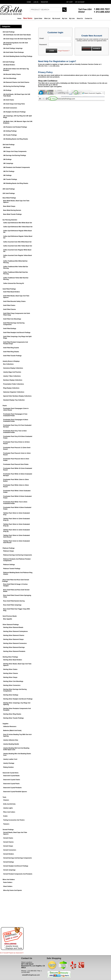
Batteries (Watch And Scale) (12, 730)
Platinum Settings (9, 565)
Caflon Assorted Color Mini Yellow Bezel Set (18, 246)
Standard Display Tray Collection (14, 400)
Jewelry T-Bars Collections (12, 376)
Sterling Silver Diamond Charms (14, 635)
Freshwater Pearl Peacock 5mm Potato (16, 464)
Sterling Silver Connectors (12, 685)
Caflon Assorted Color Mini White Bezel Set (17, 242)
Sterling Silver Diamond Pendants (14, 651)
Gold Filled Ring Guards (11, 348)
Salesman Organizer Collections (14, 392)
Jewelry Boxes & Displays (11, 361)
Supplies (5, 724)
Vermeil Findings (8, 830)
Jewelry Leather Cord (10, 759)
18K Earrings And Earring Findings (15, 155)
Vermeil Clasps (8, 846)
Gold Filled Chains (9, 305)
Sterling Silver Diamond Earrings (14, 647)
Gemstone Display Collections (13, 368)
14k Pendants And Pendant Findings (15, 127)
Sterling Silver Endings (11, 695)
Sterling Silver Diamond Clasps (13, 639)
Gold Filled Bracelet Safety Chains (14, 301)
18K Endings (7, 159)
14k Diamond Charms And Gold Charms (16, 82)
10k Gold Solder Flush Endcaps (14, 52)
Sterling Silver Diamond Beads (13, 627)
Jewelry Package (9, 763)
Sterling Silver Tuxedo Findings (13, 718)
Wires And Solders (9, 880)
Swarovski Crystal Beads (11, 776)
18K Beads (7, 147)
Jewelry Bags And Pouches (12, 372)
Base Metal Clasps (9, 206)
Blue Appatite (8, 619)
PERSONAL (87, 49)
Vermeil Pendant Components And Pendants (18, 874)
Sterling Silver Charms (11, 673)
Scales (5, 816)
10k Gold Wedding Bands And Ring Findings (18, 56)
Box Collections (8, 364)
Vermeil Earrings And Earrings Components (18, 858)
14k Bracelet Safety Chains (12, 74)
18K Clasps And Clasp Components (15, 151)
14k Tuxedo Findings (10, 135)
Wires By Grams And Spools (12, 890)
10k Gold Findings (9, 32)
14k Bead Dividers (9, 65)
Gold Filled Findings (9, 289)
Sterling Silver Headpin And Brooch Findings (18, 699)
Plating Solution (8, 767)
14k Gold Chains (9, 100)
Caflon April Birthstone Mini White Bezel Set (18, 223)
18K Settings (7, 175)
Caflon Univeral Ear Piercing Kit (14, 283)
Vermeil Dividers (9, 854)
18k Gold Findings (9, 145)
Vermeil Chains (8, 838)
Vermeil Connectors (10, 850)
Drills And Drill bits (9, 804)
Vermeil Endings (9, 862)
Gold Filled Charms (9, 309)
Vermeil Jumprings (9, 870)
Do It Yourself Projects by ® (12, 953)
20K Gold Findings (9, 189)
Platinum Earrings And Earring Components (18, 555)
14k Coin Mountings (10, 78)
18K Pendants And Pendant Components (17, 167)
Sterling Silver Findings (10, 657)
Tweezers (6, 824)
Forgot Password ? (64, 51)
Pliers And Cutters (9, 812)
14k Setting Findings (10, 131)
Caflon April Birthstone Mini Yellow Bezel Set (18, 227)
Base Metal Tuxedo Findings (12, 214)
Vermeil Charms (8, 842)
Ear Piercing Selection (10, 220)
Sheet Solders (8, 886)
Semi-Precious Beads (10, 616)
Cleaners (6, 800)
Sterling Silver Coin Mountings (13, 681)
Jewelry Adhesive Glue (11, 740)
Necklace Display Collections (13, 380)
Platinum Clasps (9, 551)
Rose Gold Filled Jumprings (12, 605)
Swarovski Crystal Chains (12, 780)
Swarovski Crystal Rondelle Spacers (15, 792)
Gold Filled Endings (10, 329)
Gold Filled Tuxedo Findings (12, 356)
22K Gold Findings (9, 193)
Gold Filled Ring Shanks (11, 352)
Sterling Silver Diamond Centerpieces (15, 631)
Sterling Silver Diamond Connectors (15, 643)
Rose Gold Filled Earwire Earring (14, 601)
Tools (4, 797)
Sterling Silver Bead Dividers (13, 660)
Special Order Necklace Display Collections (17, 396)
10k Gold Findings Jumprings (13, 48)
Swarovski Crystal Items (11, 773)
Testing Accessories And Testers (14, 820)
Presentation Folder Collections (14, 384)
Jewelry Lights (8, 808)
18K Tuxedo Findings (10, 179)
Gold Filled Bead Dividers (12, 292)
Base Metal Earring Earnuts (12, 210)
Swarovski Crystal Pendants (12, 788)
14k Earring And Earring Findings (14, 86)
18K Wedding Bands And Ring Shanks (16, 183)
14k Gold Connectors (10, 108)
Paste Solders (8, 882)
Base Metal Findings (9, 198)
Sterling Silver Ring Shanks (12, 714)
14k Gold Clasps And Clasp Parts (14, 104)
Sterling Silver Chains (10, 669)
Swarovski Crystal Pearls (11, 784)
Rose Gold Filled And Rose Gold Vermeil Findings (16, 581)
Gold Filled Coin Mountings (12, 319)
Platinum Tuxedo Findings (12, 569)
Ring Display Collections (11, 388)
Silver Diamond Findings (11, 625)
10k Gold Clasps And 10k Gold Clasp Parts (17, 39)
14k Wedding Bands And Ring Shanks (16, 139)
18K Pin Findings (9, 171)
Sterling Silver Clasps (10, 677)
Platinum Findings (9, 548)
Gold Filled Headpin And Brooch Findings (17, 333)
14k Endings (7, 90)
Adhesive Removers (10, 727)
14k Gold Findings (9, 62)
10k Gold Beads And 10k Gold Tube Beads (17, 35)
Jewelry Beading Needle (11, 744)
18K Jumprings (8, 163)
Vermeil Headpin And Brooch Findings (16, 866)
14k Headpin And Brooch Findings (14, 112)
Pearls (5, 406)
